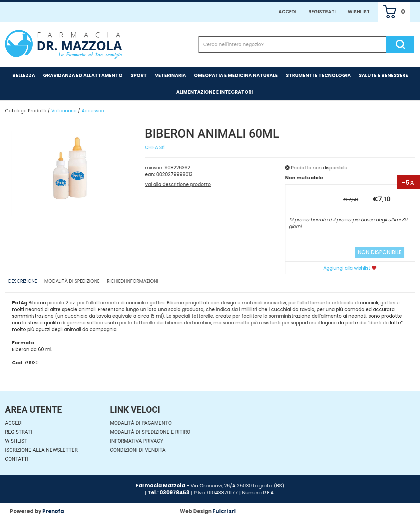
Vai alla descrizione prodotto (178, 184)
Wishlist (359, 12)
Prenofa (53, 511)
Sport (139, 75)
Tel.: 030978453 (169, 492)
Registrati (322, 12)
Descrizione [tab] (23, 281)
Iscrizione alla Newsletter (41, 450)
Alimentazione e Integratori (214, 92)
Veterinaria (170, 75)
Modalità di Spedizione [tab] (72, 281)
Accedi (287, 12)
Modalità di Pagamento (141, 423)
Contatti (17, 459)
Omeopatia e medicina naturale (236, 75)
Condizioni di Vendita (138, 450)
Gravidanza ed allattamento (83, 75)
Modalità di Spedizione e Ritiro (150, 432)
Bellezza (24, 75)
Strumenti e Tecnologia (318, 75)
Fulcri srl (224, 511)
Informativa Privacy (137, 441)
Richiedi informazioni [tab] (132, 281)
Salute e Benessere (383, 75)
